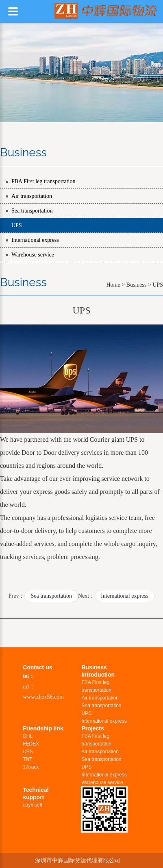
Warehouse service (33, 255)
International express (35, 240)
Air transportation (32, 196)
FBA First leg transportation (43, 181)
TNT (27, 759)
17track (31, 767)
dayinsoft (33, 805)
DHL (28, 736)
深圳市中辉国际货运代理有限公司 (78, 860)
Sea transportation (32, 211)
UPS (17, 225)
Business (137, 285)
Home (113, 285)
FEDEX (31, 744)
